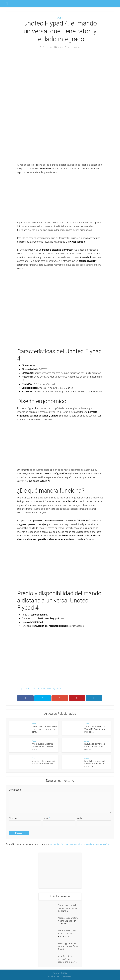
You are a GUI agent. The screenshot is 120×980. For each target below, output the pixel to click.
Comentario (15, 790)
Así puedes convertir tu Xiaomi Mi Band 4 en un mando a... (95, 729)
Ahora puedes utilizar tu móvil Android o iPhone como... (42, 746)
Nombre (14, 818)
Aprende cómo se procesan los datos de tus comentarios (80, 844)
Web (79, 818)
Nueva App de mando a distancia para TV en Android (95, 746)
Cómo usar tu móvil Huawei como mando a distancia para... (44, 729)
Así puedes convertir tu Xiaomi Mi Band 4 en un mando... (68, 921)
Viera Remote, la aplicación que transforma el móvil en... (44, 764)
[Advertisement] (60, 73)
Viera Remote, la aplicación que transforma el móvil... (67, 959)
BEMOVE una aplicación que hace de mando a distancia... (95, 764)
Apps (60, 18)
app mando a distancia (30, 688)
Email (46, 818)
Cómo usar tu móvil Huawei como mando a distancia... (68, 908)
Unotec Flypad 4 (53, 688)
